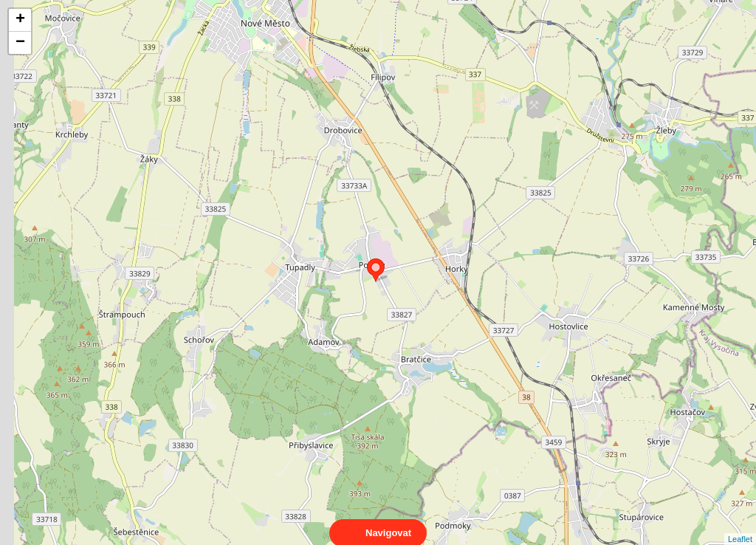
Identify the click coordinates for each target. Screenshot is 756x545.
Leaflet (740, 526)
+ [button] (20, 20)
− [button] (20, 43)
